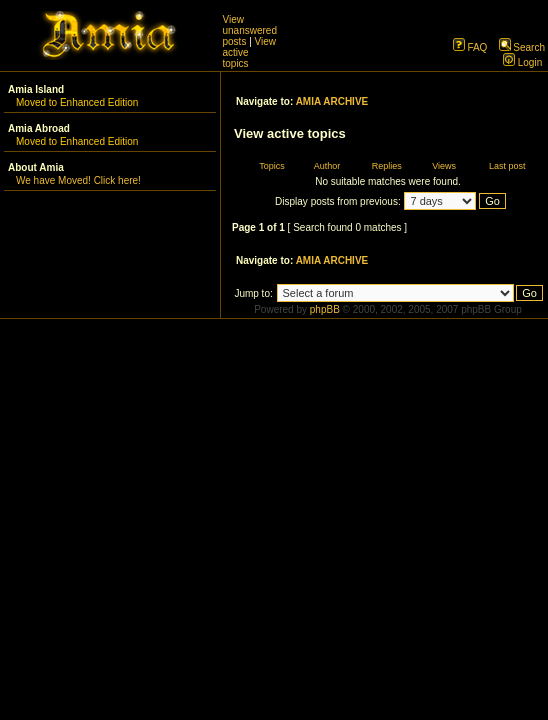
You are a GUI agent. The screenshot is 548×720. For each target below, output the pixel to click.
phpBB (325, 309)
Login (522, 62)
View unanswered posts (250, 30)
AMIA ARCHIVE (332, 101)
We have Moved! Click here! (78, 180)
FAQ (470, 47)
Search (522, 47)
